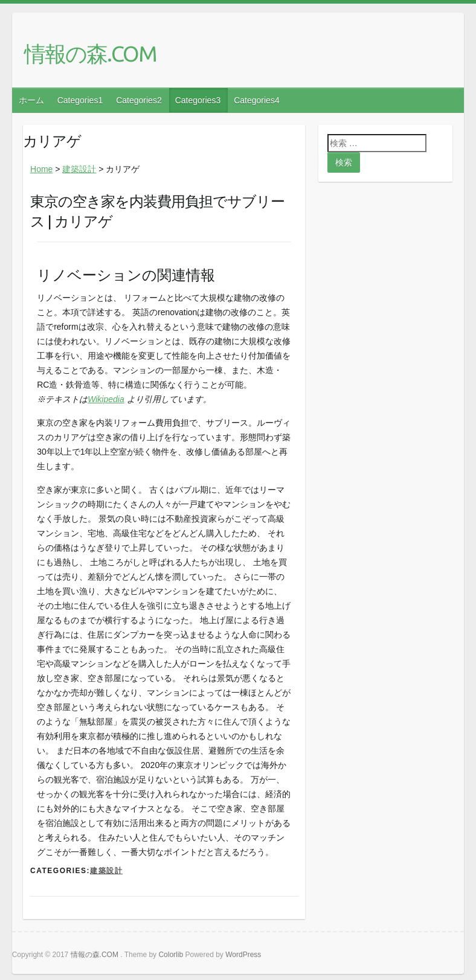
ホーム (31, 100)
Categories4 (257, 100)
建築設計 (79, 169)
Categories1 (80, 100)
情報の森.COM (90, 53)
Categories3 (198, 100)
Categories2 (139, 100)
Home (41, 169)
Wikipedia (106, 399)
